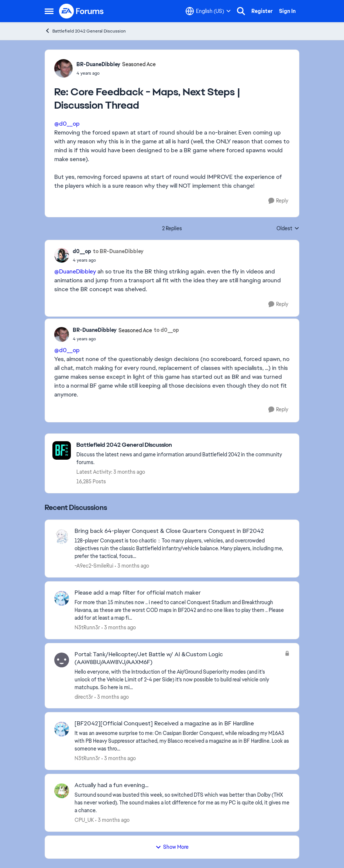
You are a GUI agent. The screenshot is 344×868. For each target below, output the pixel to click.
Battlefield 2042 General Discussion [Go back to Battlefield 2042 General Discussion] (85, 31)
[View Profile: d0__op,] (62, 255)
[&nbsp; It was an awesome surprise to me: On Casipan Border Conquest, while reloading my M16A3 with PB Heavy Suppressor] (182, 741)
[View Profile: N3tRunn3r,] (62, 598)
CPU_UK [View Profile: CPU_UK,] (84, 820)
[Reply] (278, 201)
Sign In (287, 11)
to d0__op (166, 330)
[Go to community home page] (82, 11)
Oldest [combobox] (288, 229)
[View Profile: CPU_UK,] (62, 791)
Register (262, 11)
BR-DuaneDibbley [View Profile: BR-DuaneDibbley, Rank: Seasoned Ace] (98, 64)
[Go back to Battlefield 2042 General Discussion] (184, 445)
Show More (172, 847)
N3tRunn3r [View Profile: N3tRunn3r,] (87, 627)
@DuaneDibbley (75, 271)
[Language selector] (208, 11)
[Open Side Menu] (49, 11)
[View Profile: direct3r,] (62, 660)
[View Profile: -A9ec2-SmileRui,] (62, 537)
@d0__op (67, 124)
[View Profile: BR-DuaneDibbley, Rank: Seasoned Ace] (63, 68)
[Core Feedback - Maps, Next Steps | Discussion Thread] (116, 73)
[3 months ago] (132, 566)
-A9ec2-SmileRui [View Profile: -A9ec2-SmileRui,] (94, 566)
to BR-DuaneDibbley (118, 251)
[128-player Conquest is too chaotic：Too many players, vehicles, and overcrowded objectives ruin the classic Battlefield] (182, 549)
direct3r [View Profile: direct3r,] (84, 697)
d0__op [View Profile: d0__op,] (82, 251)
